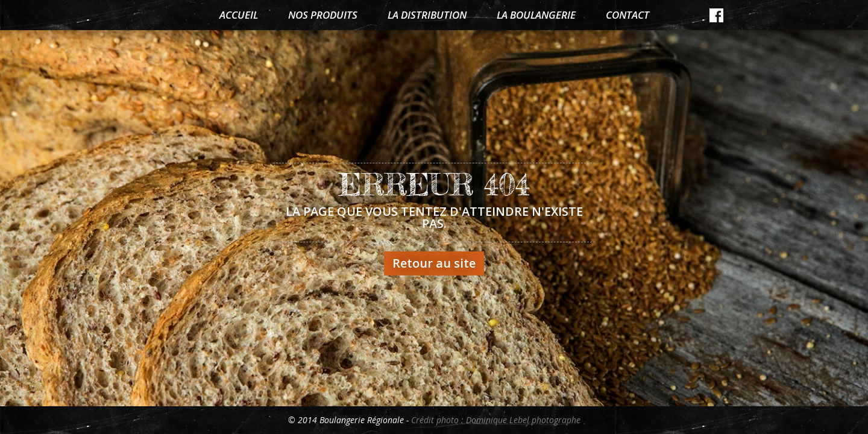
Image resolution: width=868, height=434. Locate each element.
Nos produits (323, 15)
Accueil (239, 15)
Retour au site (434, 263)
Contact (627, 15)
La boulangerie (536, 15)
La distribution (427, 15)
